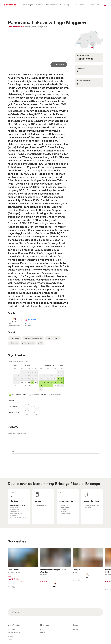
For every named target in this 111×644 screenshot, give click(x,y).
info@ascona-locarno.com (18, 517)
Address (75, 629)
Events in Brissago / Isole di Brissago (92, 506)
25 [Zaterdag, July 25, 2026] (32, 382)
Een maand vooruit (62, 366)
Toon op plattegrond (89, 40)
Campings (63, 511)
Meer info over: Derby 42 (88, 566)
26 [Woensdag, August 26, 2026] (48, 386)
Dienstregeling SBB (42, 505)
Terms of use (12, 629)
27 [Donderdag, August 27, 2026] (51, 386)
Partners (43, 633)
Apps (42, 629)
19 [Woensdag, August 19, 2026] (48, 382)
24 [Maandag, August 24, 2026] (41, 386)
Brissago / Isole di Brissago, (34, 27)
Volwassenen (14, 406)
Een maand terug (15, 366)
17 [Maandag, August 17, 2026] (41, 382)
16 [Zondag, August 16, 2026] (62, 379)
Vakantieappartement (16, 27)
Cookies (10, 636)
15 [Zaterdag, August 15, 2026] (58, 379)
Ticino (45, 27)
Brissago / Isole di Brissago (77, 484)
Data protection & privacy (15, 633)
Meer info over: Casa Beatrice (23, 569)
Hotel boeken (64, 505)
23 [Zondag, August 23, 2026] (62, 382)
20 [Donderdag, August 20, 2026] (51, 382)
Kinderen (14, 412)
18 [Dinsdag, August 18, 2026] (44, 382)
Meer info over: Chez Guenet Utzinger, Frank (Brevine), (56, 570)
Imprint (10, 639)
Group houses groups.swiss (65, 508)
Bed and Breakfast (66, 513)
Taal (99, 5)
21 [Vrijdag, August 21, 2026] (55, 382)
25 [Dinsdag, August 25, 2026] (44, 386)
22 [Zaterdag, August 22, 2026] (58, 382)
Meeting (92, 5)
